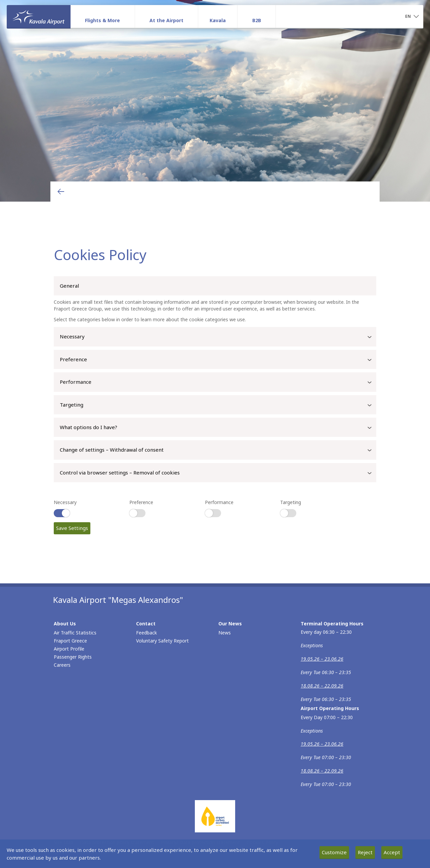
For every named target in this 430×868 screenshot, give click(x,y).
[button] (412, 17)
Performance (218, 382)
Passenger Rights (73, 657)
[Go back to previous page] (61, 192)
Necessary (218, 337)
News (225, 633)
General (69, 286)
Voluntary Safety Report (162, 641)
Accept (392, 852)
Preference (218, 360)
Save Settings (72, 528)
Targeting (218, 405)
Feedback (146, 633)
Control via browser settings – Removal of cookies (218, 473)
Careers (62, 665)
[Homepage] (39, 16)
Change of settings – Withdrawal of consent (218, 450)
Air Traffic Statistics (75, 633)
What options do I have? (218, 428)
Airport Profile (69, 649)
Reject (365, 852)
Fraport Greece (70, 641)
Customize (334, 852)
